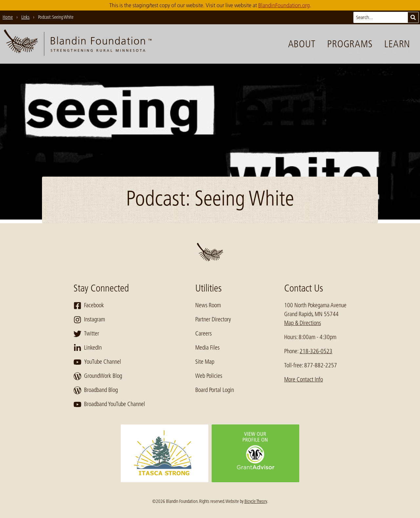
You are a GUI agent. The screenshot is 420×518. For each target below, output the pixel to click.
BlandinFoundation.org (284, 5)
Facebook (89, 306)
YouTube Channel (97, 362)
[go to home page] (78, 44)
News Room (208, 305)
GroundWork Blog (98, 376)
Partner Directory (213, 319)
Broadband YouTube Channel (109, 404)
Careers (203, 334)
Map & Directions (303, 323)
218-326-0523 (316, 351)
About (302, 44)
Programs (350, 44)
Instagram (89, 320)
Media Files (207, 348)
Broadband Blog (96, 390)
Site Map (205, 362)
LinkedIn (88, 348)
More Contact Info (304, 379)
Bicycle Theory (256, 501)
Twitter (86, 334)
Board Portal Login (215, 390)
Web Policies (209, 376)
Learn (397, 44)
